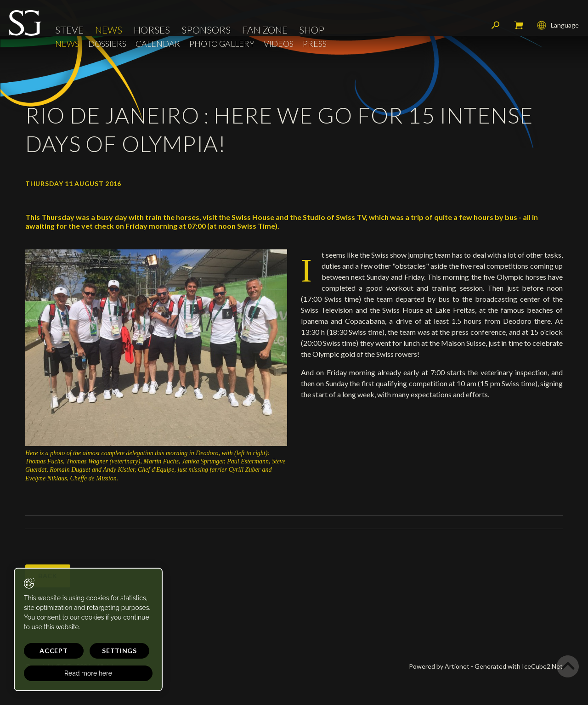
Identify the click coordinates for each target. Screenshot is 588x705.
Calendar (158, 44)
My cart (519, 25)
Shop (312, 30)
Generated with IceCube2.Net (519, 666)
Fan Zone (265, 30)
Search (496, 25)
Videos (279, 44)
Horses (152, 30)
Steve (69, 30)
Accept (54, 651)
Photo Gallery (222, 44)
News (109, 30)
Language (558, 25)
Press (315, 44)
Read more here (88, 673)
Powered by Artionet (439, 666)
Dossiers (107, 44)
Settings (119, 651)
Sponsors (206, 30)
